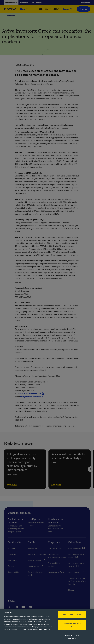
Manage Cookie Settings (72, 637)
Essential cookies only (72, 625)
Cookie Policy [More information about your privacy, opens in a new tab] (45, 629)
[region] (47, 626)
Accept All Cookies (72, 615)
